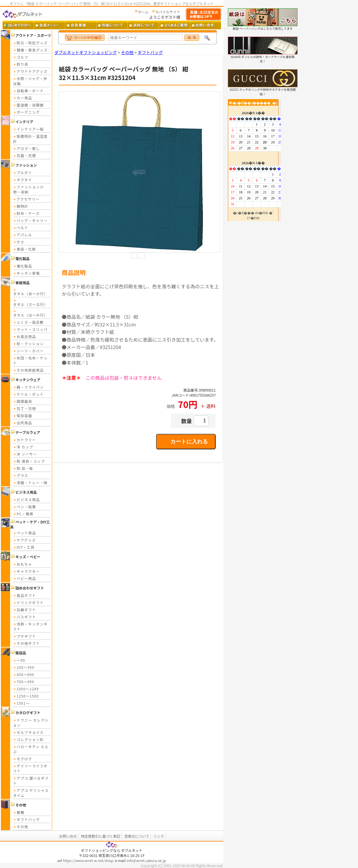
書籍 (19, 812)
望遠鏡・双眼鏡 (28, 105)
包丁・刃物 (25, 408)
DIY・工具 (24, 547)
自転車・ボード (28, 91)
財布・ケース (26, 213)
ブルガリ (23, 172)
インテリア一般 (28, 129)
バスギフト (25, 617)
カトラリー (25, 440)
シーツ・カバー (28, 351)
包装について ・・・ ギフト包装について (112, 25)
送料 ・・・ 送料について (143, 25)
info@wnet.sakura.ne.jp (146, 860)
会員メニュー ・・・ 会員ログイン (49, 25)
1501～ (21, 703)
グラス (21, 475)
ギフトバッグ (27, 819)
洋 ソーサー (25, 454)
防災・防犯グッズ (30, 43)
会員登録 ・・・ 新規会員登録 (81, 25)
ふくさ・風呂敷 (28, 322)
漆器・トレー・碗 (30, 483)
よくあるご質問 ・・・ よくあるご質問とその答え (174, 25)
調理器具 (23, 401)
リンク (159, 836)
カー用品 (23, 98)
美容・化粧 (25, 249)
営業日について (137, 836)
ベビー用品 (25, 578)
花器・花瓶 (25, 155)
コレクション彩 (28, 739)
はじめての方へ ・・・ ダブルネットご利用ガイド (18, 25)
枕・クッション (28, 344)
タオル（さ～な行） (31, 302)
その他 (21, 826)
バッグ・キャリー (30, 220)
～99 (19, 660)
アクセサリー (26, 199)
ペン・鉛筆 (25, 507)
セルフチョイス (28, 732)
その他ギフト (27, 643)
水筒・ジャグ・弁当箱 (30, 81)
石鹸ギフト (25, 610)
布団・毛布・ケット (30, 360)
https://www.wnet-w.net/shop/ (89, 860)
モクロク (23, 759)
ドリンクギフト (28, 602)
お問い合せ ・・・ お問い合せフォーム (206, 25)
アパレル (23, 235)
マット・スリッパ (30, 329)
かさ (19, 242)
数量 (186, 421)
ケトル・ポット (28, 394)
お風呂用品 (25, 336)
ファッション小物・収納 (28, 189)
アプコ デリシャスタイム (31, 793)
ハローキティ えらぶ (31, 749)
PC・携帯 (23, 514)
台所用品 (23, 423)
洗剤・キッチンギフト (30, 626)
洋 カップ (23, 447)
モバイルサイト (168, 12)
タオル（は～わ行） (31, 313)
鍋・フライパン (28, 387)
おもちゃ (23, 564)
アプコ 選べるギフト (31, 781)
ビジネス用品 (27, 499)
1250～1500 (26, 696)
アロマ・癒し (27, 148)
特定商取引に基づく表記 (101, 836)
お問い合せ (68, 836)
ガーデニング (27, 112)
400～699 (24, 674)
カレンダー (254, 160)
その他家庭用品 (28, 370)
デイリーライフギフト (30, 768)
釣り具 (21, 64)
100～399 (24, 667)
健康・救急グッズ (30, 50)
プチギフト (25, 636)
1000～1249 (26, 689)
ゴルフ (21, 57)
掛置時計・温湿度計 (30, 139)
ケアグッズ (24, 540)
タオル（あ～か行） (31, 292)
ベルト (21, 227)
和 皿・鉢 (23, 468)
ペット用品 (25, 533)
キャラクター (27, 571)
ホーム (143, 12)
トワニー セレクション (31, 722)
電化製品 (23, 266)
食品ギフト (25, 595)
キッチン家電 (27, 273)
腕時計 (21, 206)
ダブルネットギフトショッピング (85, 52)
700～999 (24, 682)
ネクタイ (23, 180)
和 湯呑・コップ (29, 461)
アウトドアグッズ (30, 71)
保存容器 (23, 416)
